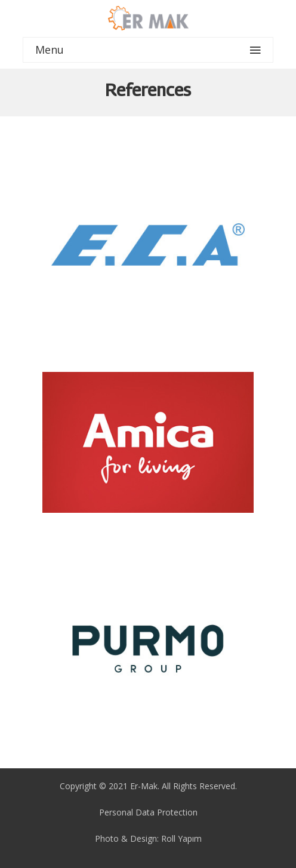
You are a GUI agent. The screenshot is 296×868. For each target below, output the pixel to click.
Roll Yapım (181, 838)
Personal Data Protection (148, 812)
